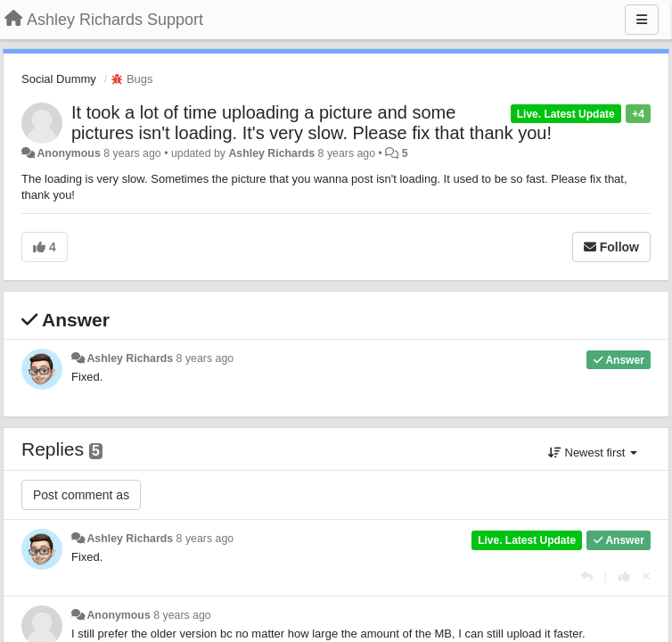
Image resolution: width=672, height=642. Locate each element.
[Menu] (642, 20)
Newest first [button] (593, 453)
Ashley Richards (271, 153)
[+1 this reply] (624, 576)
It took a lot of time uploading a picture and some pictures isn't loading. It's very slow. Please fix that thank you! (311, 123)
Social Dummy (59, 79)
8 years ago (205, 358)
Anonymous (68, 153)
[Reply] (587, 576)
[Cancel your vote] (646, 576)
